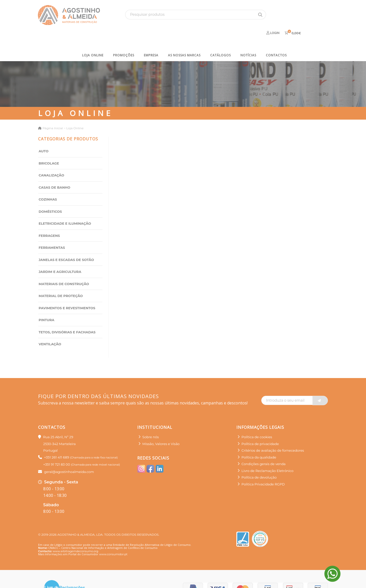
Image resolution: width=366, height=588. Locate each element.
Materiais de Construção (64, 266)
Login (273, 14)
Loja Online (93, 38)
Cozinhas (48, 182)
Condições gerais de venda (264, 447)
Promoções (124, 38)
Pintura (47, 303)
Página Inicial (53, 111)
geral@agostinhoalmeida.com (69, 454)
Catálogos (220, 38)
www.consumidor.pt (113, 537)
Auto (44, 134)
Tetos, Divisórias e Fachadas (67, 315)
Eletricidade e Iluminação (65, 206)
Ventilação (50, 327)
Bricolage (49, 146)
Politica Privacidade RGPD (263, 467)
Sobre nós (151, 420)
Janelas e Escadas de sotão (66, 242)
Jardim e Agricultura (60, 254)
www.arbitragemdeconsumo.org (75, 534)
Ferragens (49, 218)
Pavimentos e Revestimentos (67, 290)
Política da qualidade (259, 440)
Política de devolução (259, 460)
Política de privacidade (260, 426)
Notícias (248, 38)
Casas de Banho (54, 170)
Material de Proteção (61, 279)
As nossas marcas (184, 38)
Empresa (151, 38)
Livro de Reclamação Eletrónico (268, 453)
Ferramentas (52, 230)
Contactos (276, 38)
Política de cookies (257, 420)
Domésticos (50, 194)
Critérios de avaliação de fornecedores (273, 433)
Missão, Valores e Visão (161, 426)
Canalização (51, 158)
